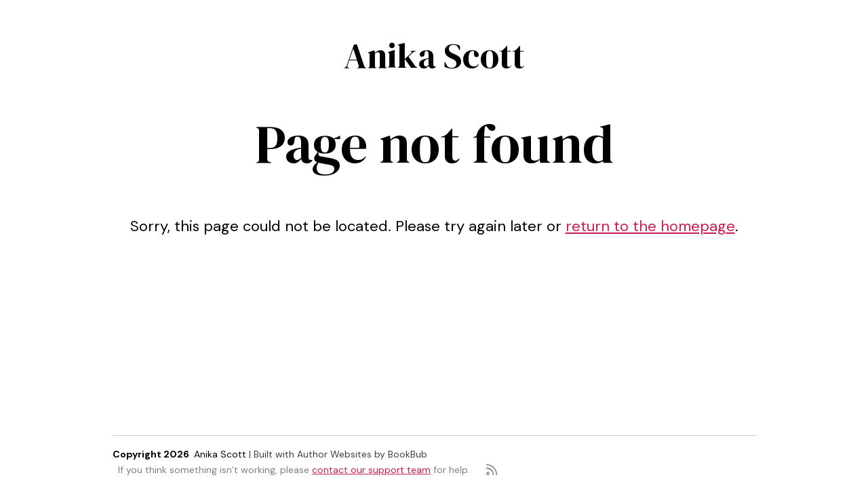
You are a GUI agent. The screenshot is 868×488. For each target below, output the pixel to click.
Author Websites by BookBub (362, 454)
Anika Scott (434, 55)
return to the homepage (650, 226)
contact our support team (371, 470)
